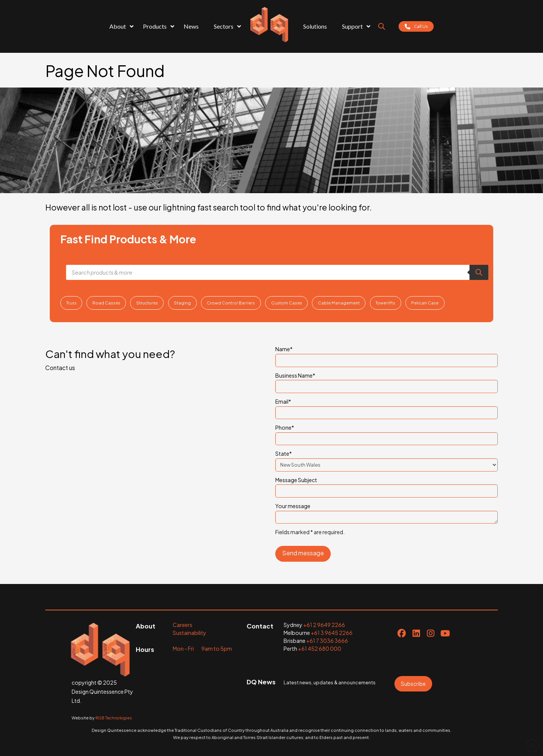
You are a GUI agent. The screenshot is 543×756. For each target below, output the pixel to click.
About (146, 626)
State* (387, 459)
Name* (387, 355)
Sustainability (189, 633)
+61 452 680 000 (320, 648)
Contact (260, 626)
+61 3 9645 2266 (332, 633)
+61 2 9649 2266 (324, 625)
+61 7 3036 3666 (327, 641)
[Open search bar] (382, 26)
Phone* (387, 433)
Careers (183, 625)
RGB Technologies (114, 718)
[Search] (479, 272)
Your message (387, 510)
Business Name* (387, 381)
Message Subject (387, 486)
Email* (387, 407)
